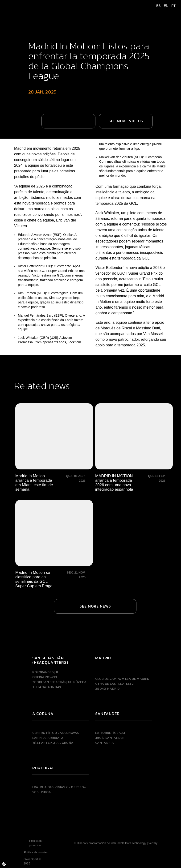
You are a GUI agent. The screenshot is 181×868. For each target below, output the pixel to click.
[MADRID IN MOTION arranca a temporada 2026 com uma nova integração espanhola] (134, 448)
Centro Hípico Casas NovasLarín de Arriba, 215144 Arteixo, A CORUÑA (56, 738)
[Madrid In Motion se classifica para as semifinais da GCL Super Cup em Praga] (54, 544)
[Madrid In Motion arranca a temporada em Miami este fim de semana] (54, 448)
